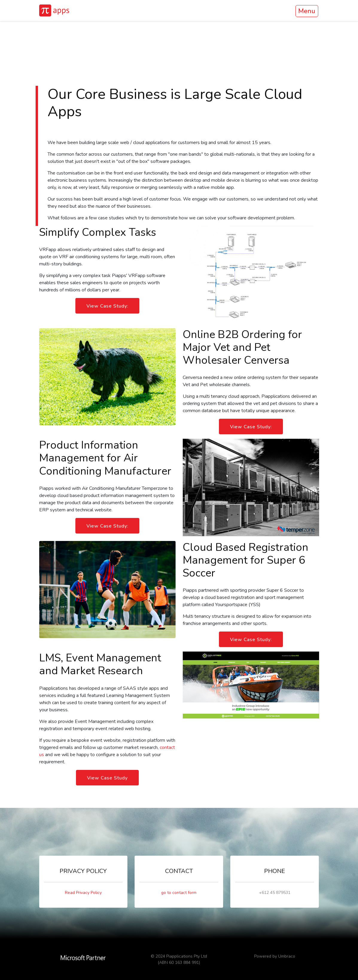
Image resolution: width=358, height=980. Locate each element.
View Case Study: (107, 306)
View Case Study (107, 778)
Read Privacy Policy (83, 893)
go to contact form (179, 893)
